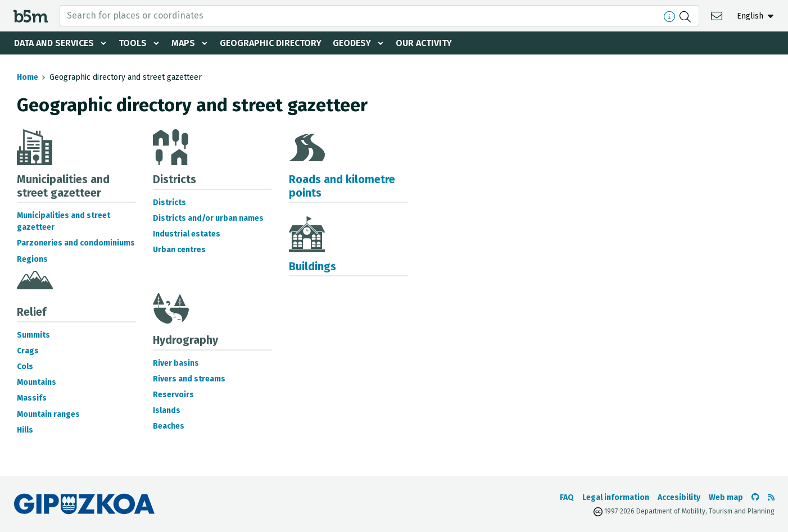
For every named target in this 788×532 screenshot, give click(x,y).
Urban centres (179, 250)
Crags (28, 351)
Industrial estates (187, 234)
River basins (176, 363)
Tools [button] (133, 43)
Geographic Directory (271, 43)
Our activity (424, 43)
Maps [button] (183, 43)
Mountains (37, 382)
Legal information (616, 497)
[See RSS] (771, 497)
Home (28, 77)
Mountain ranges (48, 414)
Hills (25, 430)
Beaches (169, 426)
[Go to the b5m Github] (755, 497)
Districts (169, 203)
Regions (32, 259)
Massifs (32, 398)
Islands (167, 410)
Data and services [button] (54, 43)
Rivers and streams (189, 379)
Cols (25, 367)
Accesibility (679, 497)
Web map (726, 497)
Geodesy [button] (352, 43)
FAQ (567, 497)
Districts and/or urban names (208, 218)
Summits (33, 335)
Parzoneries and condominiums (76, 243)
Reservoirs (173, 395)
